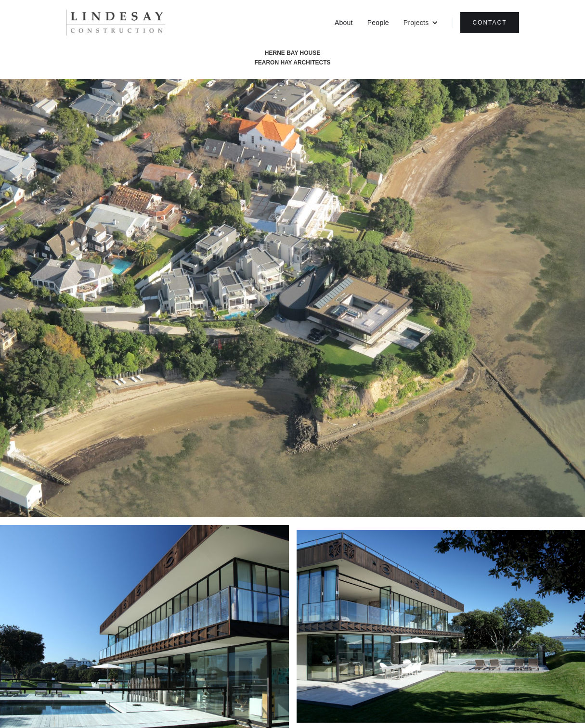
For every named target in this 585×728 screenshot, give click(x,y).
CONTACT (489, 23)
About (344, 23)
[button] (421, 23)
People (378, 23)
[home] (116, 23)
